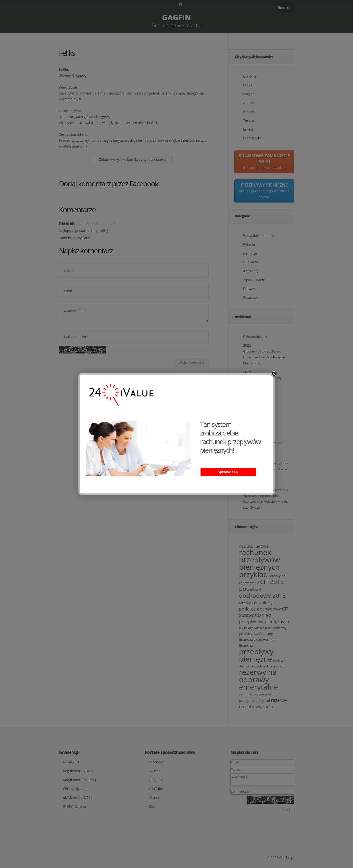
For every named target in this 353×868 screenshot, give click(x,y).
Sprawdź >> (228, 472)
